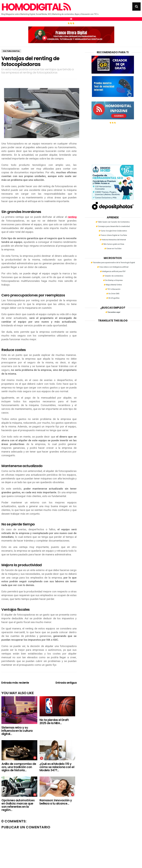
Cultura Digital (11, 51)
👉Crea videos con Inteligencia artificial (113, 267)
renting (72, 217)
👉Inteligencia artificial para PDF (113, 271)
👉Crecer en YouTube (113, 249)
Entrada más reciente (15, 683)
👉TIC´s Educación (113, 289)
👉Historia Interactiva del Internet (113, 240)
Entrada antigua (66, 683)
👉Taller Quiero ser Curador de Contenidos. (113, 222)
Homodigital (36, 7)
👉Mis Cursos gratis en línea (113, 244)
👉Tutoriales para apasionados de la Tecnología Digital (113, 263)
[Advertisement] (113, 143)
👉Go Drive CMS (113, 294)
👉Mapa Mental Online (113, 285)
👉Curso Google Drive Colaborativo (113, 231)
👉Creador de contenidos (113, 276)
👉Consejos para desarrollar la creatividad (113, 226)
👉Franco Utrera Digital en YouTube (113, 235)
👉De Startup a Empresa (113, 280)
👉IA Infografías (113, 298)
